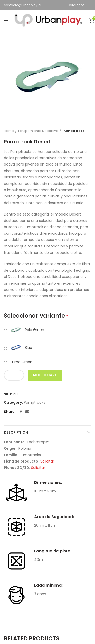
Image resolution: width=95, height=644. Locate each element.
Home (9, 131)
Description (16, 432)
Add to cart (45, 375)
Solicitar (47, 461)
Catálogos (76, 5)
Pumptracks (73, 131)
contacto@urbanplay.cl (22, 5)
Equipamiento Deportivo (38, 131)
